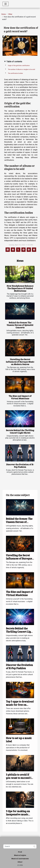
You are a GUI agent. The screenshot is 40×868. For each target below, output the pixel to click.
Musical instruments (20, 858)
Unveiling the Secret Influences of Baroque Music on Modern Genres (20, 362)
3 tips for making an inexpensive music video (18, 814)
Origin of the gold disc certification (19, 66)
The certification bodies (15, 73)
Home (4, 14)
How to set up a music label (19, 740)
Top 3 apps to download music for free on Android (20, 705)
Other (10, 14)
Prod (20, 852)
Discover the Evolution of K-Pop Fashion (20, 466)
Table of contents (14, 62)
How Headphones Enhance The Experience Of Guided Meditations (20, 288)
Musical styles (20, 855)
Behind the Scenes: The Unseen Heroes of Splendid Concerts (20, 325)
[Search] (20, 846)
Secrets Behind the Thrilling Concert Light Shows (20, 431)
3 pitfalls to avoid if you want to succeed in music (19, 778)
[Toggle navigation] (6, 4)
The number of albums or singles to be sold (21, 69)
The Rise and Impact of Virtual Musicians (20, 397)
